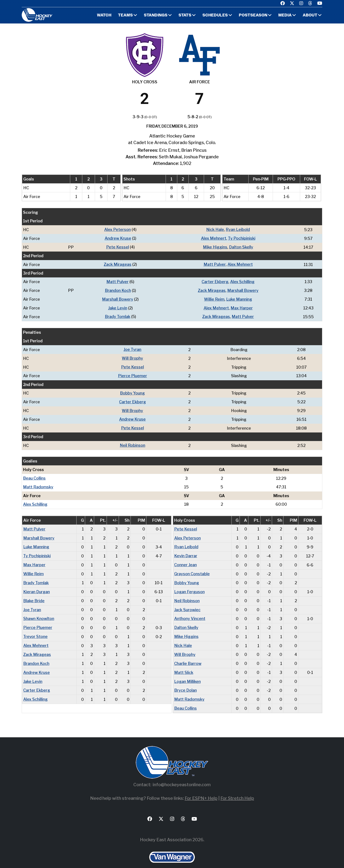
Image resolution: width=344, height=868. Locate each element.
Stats (185, 15)
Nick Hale (215, 230)
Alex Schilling (242, 281)
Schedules (215, 15)
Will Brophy (132, 356)
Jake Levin (118, 306)
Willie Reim (214, 298)
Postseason (253, 15)
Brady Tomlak (118, 315)
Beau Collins (34, 474)
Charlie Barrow (188, 656)
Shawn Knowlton (39, 612)
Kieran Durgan (37, 586)
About (310, 15)
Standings (156, 15)
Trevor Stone (35, 630)
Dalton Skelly (241, 247)
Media (285, 15)
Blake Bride (34, 595)
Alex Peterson (117, 230)
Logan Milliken (187, 674)
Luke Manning (239, 298)
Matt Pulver (215, 264)
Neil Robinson (132, 442)
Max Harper (242, 306)
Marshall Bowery (243, 289)
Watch (104, 15)
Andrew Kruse (118, 238)
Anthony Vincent (190, 612)
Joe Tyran (132, 348)
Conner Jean (185, 560)
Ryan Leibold (238, 230)
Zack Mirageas (118, 264)
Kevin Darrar (186, 551)
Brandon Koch (118, 289)
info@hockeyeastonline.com (182, 776)
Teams (125, 15)
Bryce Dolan (185, 683)
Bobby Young (132, 390)
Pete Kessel (118, 247)
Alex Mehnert (214, 238)
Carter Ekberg (215, 281)
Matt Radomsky (38, 483)
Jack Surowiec (187, 604)
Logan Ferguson (189, 586)
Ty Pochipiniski (242, 238)
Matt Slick (184, 665)
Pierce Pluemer (133, 373)
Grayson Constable (192, 569)
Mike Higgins (215, 247)
